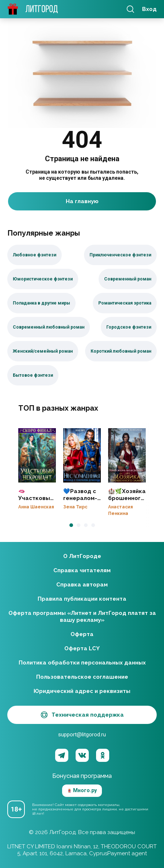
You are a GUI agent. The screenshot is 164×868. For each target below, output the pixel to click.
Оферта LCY (82, 648)
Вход (149, 9)
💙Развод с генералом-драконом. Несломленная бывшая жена (82, 455)
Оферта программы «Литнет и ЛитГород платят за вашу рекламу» (82, 617)
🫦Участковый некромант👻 (37, 455)
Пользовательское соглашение (82, 677)
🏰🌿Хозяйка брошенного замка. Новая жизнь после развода (127, 455)
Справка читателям (82, 570)
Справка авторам (82, 585)
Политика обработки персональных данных (82, 663)
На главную (82, 201)
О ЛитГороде (82, 556)
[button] (71, 525)
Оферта (82, 634)
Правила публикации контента (82, 599)
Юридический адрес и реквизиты (82, 691)
